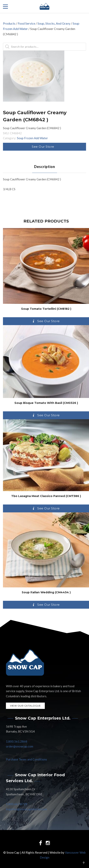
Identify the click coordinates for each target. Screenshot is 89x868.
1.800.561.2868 (17, 741)
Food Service (26, 23)
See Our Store (43, 147)
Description (45, 167)
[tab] (45, 167)
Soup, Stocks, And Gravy (54, 23)
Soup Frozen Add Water (32, 138)
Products (9, 23)
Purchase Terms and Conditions (26, 759)
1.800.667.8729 (17, 804)
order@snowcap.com (20, 746)
